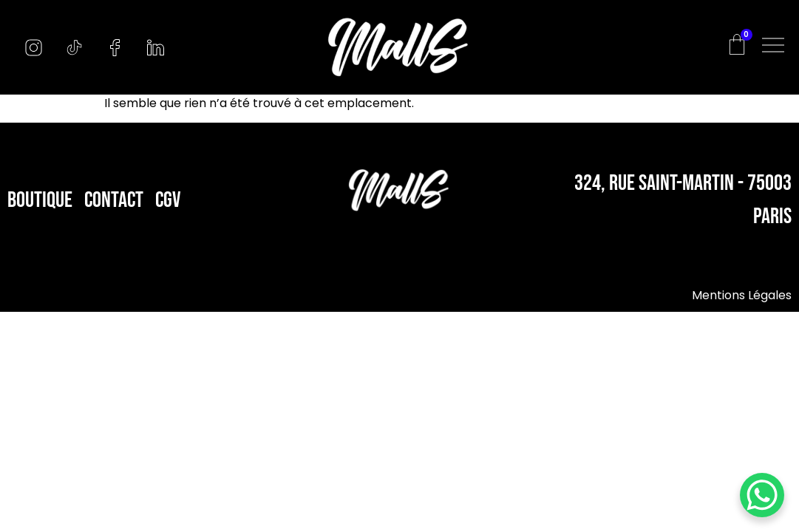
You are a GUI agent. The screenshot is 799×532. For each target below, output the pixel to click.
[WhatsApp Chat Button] (762, 495)
